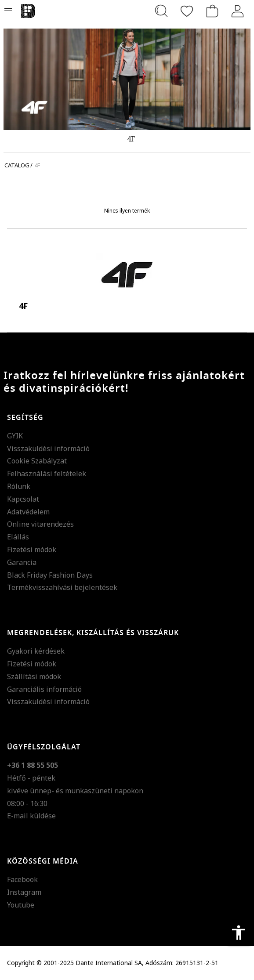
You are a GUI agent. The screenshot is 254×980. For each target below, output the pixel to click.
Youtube (21, 905)
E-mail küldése (31, 816)
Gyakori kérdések (36, 651)
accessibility (239, 933)
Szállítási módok (34, 676)
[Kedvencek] (187, 11)
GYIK (15, 436)
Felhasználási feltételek (47, 474)
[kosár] (212, 11)
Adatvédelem (28, 512)
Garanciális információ (44, 689)
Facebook (22, 879)
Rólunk (19, 486)
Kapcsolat (23, 499)
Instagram (24, 892)
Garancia (22, 562)
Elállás (18, 537)
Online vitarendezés (40, 524)
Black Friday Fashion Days (50, 575)
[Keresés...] (161, 11)
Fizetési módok (32, 550)
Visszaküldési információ (48, 448)
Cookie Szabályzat (37, 461)
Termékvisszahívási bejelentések (62, 587)
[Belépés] (238, 11)
